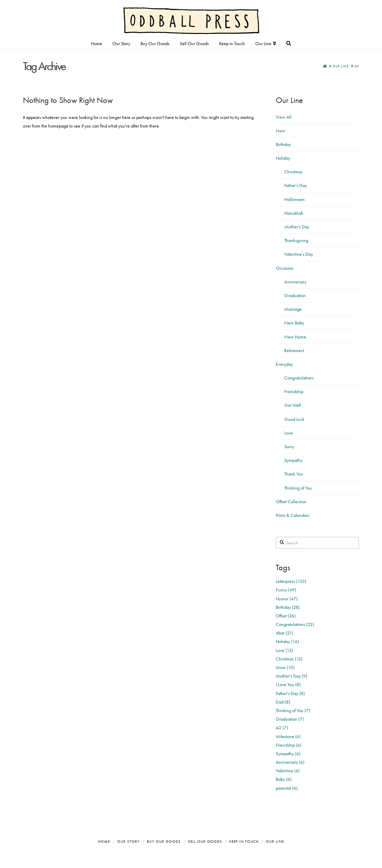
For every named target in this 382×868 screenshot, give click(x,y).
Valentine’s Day (299, 254)
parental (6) (287, 788)
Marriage (293, 309)
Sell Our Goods (205, 841)
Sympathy (293, 460)
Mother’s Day (297, 227)
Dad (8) (283, 702)
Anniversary (295, 282)
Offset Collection (291, 502)
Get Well (293, 405)
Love (289, 433)
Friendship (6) (289, 745)
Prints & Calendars (293, 515)
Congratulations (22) (295, 624)
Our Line (275, 841)
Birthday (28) (288, 607)
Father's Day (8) (290, 693)
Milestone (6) (288, 736)
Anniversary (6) (290, 762)
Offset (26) (286, 616)
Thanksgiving (296, 240)
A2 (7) (282, 727)
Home (104, 841)
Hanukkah (294, 213)
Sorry (289, 446)
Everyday (284, 364)
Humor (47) (287, 599)
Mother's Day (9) (291, 676)
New (281, 131)
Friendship (294, 391)
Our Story (128, 841)
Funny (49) (286, 590)
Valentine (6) (288, 771)
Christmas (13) (289, 659)
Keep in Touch (244, 841)
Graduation (295, 295)
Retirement (294, 350)
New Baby (294, 323)
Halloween (295, 199)
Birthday (283, 144)
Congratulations (299, 378)
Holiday (283, 158)
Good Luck (294, 419)
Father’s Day (296, 185)
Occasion (285, 268)
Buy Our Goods (164, 841)
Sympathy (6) (288, 753)
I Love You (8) (288, 684)
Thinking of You (298, 488)
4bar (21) (284, 633)
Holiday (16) (287, 641)
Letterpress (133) (291, 581)
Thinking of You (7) (293, 710)
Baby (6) (284, 779)
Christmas (293, 172)
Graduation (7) (290, 719)
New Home (295, 337)
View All (284, 117)
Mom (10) (285, 667)
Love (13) (284, 650)
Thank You (294, 474)
